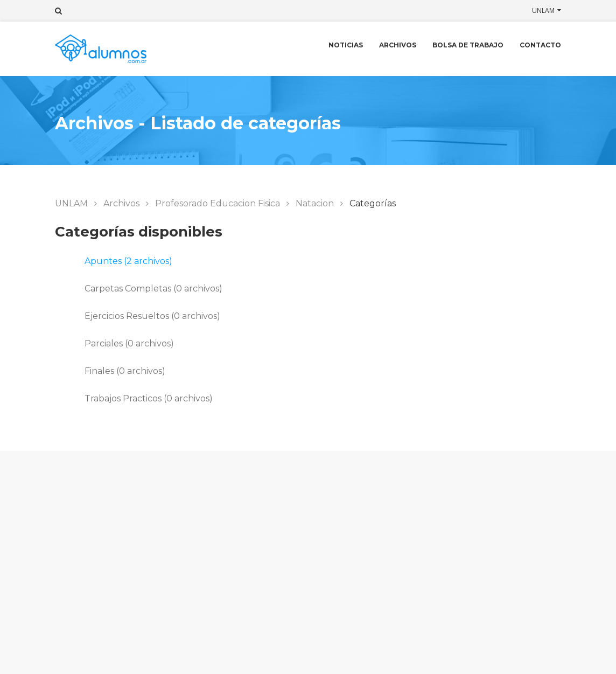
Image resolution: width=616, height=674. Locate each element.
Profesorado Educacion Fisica (218, 203)
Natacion (315, 203)
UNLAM (543, 11)
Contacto (540, 45)
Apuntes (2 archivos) (128, 261)
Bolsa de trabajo (468, 45)
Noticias (346, 45)
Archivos (398, 45)
